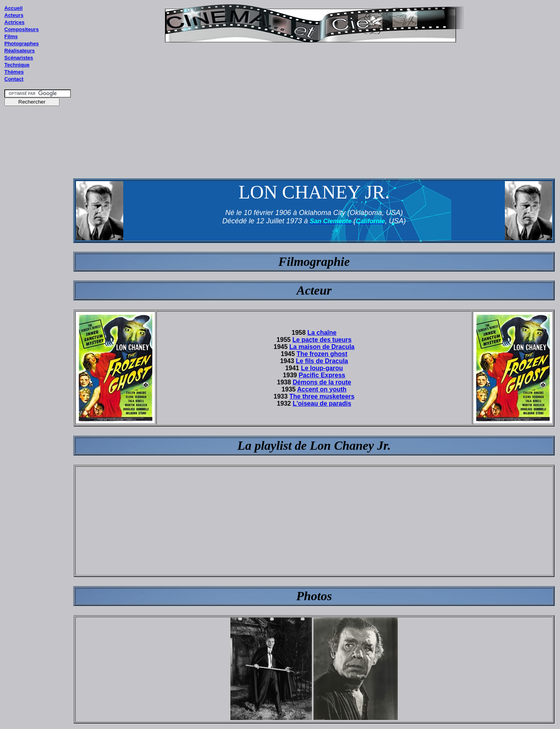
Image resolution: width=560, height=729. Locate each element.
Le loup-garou (322, 368)
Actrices (14, 22)
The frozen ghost (322, 354)
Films (11, 36)
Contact (14, 79)
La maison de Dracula (322, 347)
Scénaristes (19, 58)
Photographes (21, 44)
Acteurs (14, 15)
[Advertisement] (38, 260)
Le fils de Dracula (322, 361)
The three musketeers (322, 396)
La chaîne (322, 333)
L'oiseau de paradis (322, 403)
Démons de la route (322, 382)
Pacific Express (322, 375)
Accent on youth (322, 389)
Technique (17, 65)
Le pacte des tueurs (322, 340)
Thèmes (14, 72)
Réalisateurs (19, 51)
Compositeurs (21, 29)
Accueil (13, 8)
